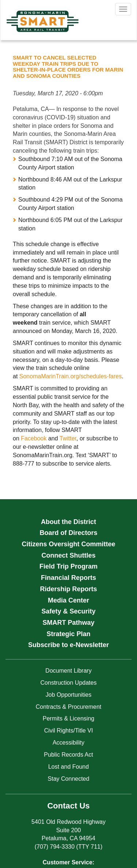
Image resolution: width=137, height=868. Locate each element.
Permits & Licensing (68, 718)
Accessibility (68, 743)
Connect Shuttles (68, 555)
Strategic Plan (68, 634)
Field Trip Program (68, 566)
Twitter (68, 438)
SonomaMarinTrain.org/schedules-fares (71, 376)
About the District (68, 522)
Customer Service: (68, 862)
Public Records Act (68, 755)
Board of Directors (68, 533)
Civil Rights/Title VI (69, 731)
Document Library (68, 671)
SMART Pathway (68, 623)
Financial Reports (68, 578)
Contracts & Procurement (69, 707)
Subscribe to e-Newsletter (68, 645)
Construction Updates (69, 683)
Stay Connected (69, 779)
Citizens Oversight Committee (68, 544)
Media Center (68, 600)
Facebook (34, 438)
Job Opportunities (68, 695)
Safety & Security (68, 611)
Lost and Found (68, 767)
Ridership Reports (68, 589)
